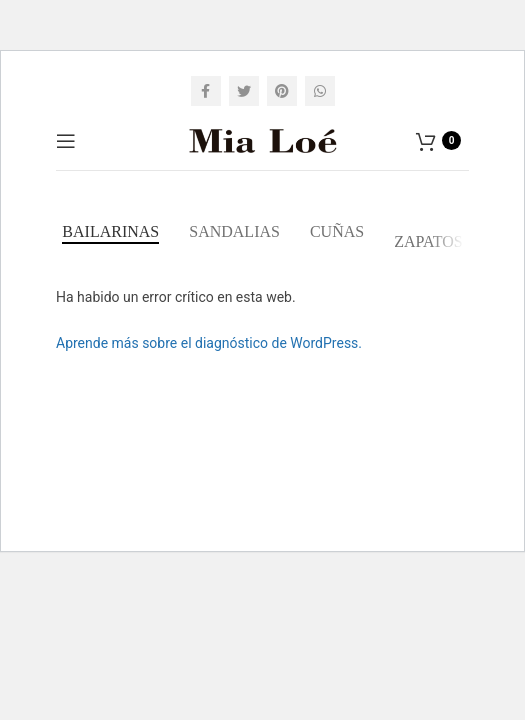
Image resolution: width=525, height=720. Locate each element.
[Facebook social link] (206, 91)
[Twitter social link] (244, 91)
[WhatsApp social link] (320, 91)
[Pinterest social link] (282, 91)
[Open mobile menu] (66, 141)
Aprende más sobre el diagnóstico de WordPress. (209, 343)
